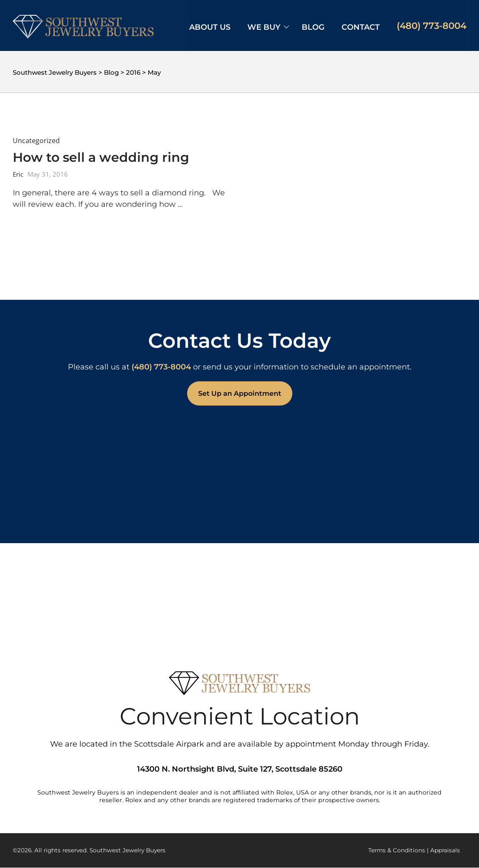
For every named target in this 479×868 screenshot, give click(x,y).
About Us (210, 27)
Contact (361, 27)
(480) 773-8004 (431, 25)
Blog (313, 27)
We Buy (264, 27)
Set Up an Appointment (240, 393)
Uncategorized (36, 141)
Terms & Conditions (397, 850)
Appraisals (445, 850)
